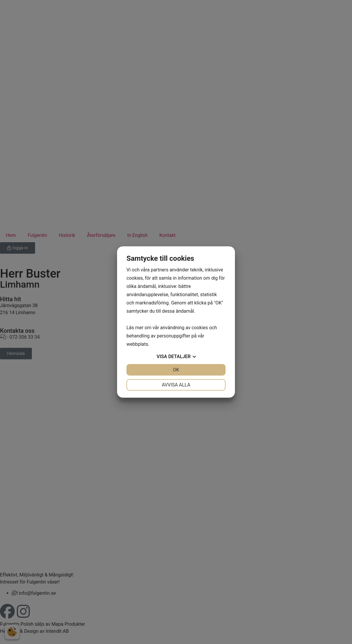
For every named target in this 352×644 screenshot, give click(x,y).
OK (176, 370)
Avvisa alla (176, 385)
